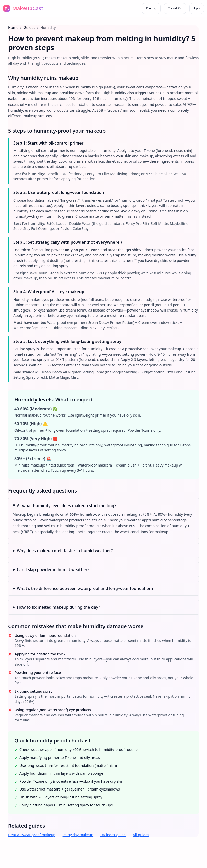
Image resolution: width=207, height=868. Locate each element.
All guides (141, 835)
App (197, 8)
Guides (29, 27)
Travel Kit (175, 8)
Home (13, 27)
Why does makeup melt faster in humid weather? (65, 551)
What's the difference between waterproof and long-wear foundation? (85, 588)
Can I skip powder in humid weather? (53, 569)
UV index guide (113, 835)
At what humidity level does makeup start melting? (67, 506)
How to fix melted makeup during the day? (59, 607)
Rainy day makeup (78, 835)
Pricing (151, 8)
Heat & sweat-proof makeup (32, 835)
